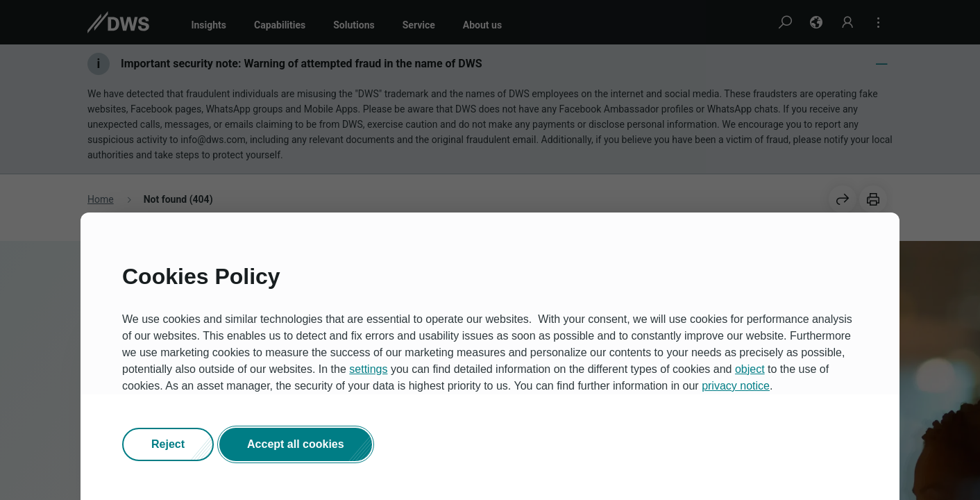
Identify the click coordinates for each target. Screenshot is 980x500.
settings (368, 370)
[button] (168, 445)
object (750, 370)
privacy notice (736, 386)
